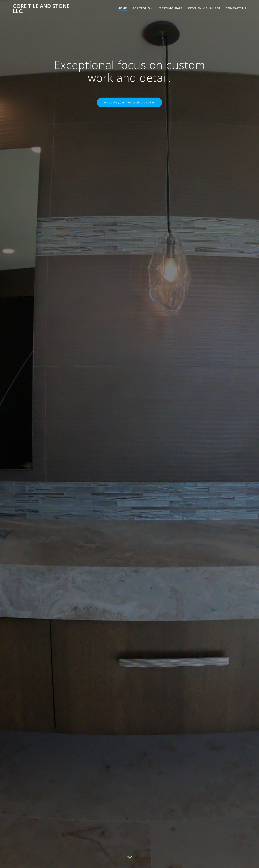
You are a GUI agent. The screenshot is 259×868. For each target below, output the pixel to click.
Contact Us (236, 8)
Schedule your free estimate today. (129, 103)
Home (122, 8)
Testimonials (171, 8)
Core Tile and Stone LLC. (41, 9)
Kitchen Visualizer (204, 8)
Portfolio (141, 8)
